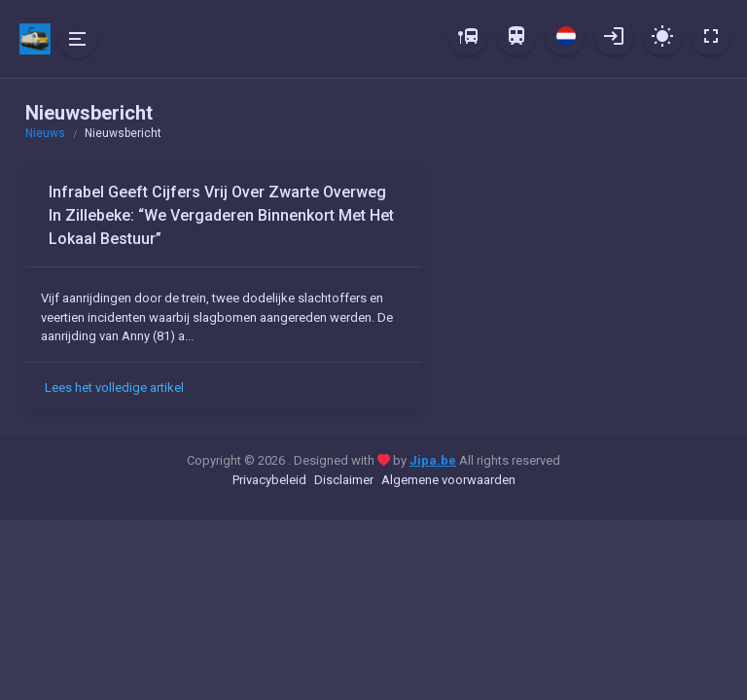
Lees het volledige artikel (114, 387)
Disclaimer (344, 480)
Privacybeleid (269, 480)
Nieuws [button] (45, 133)
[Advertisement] (584, 287)
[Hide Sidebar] (78, 39)
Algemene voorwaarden (448, 480)
